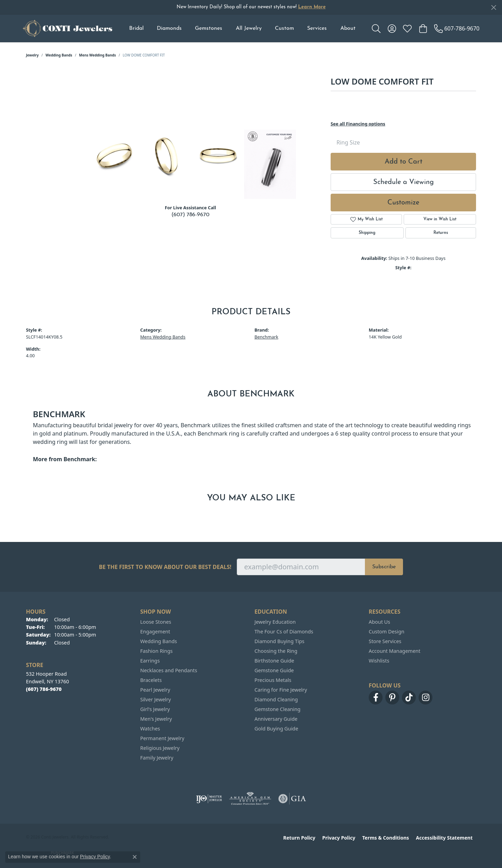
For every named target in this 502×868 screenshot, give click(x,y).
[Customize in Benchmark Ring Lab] (270, 164)
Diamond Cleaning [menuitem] (276, 699)
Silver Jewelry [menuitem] (156, 699)
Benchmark (266, 337)
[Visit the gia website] (292, 799)
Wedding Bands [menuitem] (159, 641)
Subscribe (384, 567)
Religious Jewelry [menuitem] (160, 748)
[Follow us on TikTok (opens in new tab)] (409, 698)
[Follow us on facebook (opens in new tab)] (376, 698)
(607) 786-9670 (190, 215)
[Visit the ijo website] (209, 799)
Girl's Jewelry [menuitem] (155, 709)
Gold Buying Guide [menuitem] (276, 729)
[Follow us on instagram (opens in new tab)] (425, 698)
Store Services (385, 641)
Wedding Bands (59, 55)
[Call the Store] (44, 689)
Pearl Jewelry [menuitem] (155, 690)
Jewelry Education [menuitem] (275, 622)
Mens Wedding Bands (97, 55)
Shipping (367, 233)
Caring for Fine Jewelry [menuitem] (281, 690)
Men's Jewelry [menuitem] (156, 719)
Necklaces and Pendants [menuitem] (169, 670)
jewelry (32, 55)
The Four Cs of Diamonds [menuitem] (284, 632)
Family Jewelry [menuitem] (157, 758)
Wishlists (379, 661)
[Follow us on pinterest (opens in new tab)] (392, 698)
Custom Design (387, 632)
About (348, 28)
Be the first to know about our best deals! (165, 567)
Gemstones (209, 28)
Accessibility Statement (444, 838)
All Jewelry (249, 28)
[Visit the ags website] (250, 799)
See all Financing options (358, 124)
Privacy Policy (339, 838)
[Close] (494, 7)
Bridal (136, 28)
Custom (284, 28)
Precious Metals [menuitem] (273, 680)
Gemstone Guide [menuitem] (274, 670)
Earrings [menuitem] (150, 661)
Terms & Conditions (386, 838)
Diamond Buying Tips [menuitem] (279, 641)
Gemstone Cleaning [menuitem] (277, 709)
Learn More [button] (312, 7)
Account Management (395, 651)
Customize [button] (403, 203)
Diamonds (169, 28)
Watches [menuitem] (150, 729)
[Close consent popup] (135, 857)
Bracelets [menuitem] (151, 680)
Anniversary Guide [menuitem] (276, 719)
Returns (441, 233)
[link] (457, 28)
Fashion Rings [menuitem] (156, 651)
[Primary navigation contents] (242, 28)
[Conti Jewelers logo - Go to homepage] (68, 28)
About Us (379, 622)
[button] (376, 28)
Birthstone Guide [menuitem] (274, 661)
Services (317, 28)
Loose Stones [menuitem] (156, 622)
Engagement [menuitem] (155, 632)
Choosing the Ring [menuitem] (276, 651)
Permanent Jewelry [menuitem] (162, 738)
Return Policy (299, 838)
